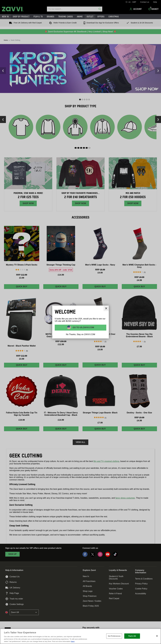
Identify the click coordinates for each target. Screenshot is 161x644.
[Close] (157, 636)
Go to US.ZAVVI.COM (83, 327)
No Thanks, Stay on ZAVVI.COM (80, 334)
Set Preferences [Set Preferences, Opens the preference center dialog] (114, 636)
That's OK (132, 636)
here (73, 641)
